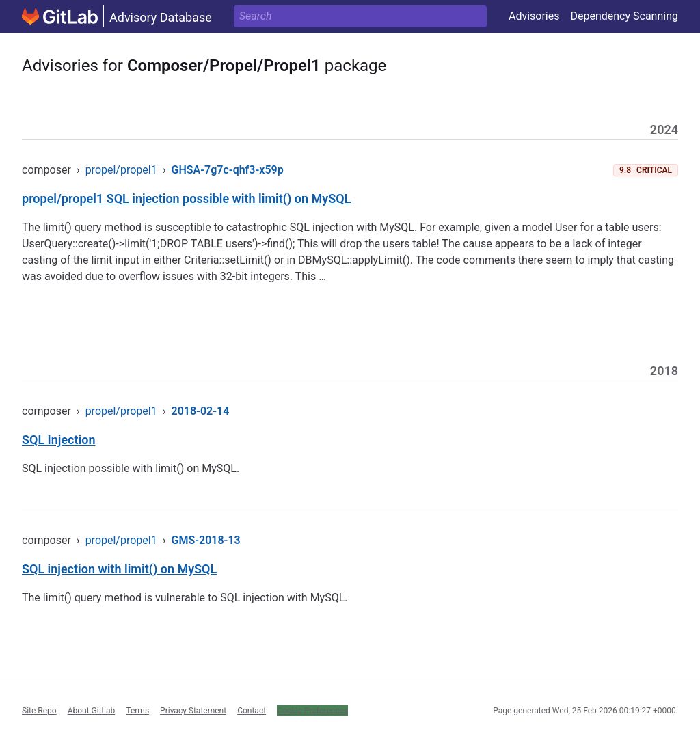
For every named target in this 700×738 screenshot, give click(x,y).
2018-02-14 (201, 411)
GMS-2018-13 (206, 540)
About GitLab (92, 711)
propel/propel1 (121, 170)
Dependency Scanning (624, 16)
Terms (137, 711)
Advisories (534, 16)
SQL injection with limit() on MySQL (119, 569)
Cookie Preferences (312, 711)
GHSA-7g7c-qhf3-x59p (228, 170)
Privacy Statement (193, 711)
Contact (252, 711)
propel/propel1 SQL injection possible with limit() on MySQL (186, 199)
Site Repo (39, 711)
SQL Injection (58, 440)
